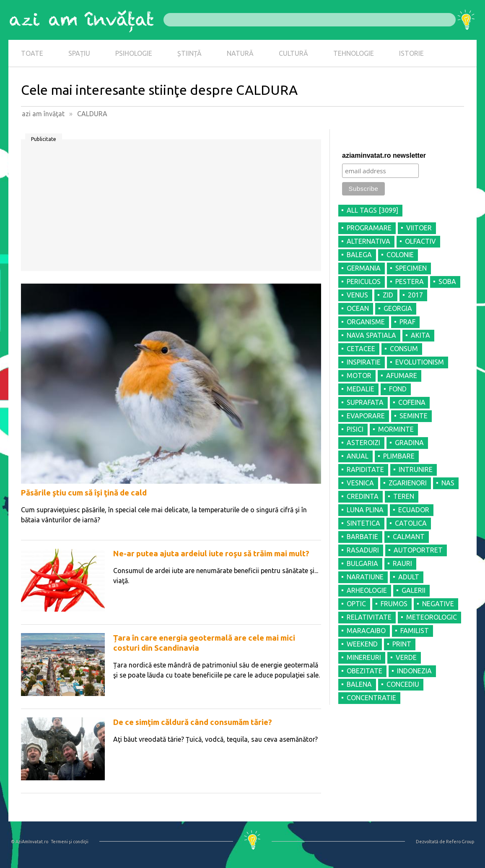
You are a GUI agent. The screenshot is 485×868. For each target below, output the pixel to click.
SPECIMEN (411, 268)
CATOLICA (411, 523)
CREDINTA (363, 496)
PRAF (407, 322)
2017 (415, 295)
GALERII (414, 590)
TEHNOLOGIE (354, 53)
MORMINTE (396, 429)
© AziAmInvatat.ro (30, 842)
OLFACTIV (420, 241)
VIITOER (419, 228)
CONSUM (404, 349)
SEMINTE (414, 416)
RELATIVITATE (369, 617)
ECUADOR (414, 510)
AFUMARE (402, 375)
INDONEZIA (414, 671)
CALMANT (409, 537)
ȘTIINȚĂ (189, 53)
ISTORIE (411, 53)
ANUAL (358, 456)
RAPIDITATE (365, 469)
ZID (388, 295)
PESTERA (410, 282)
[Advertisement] (171, 208)
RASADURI (363, 550)
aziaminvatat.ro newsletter (384, 155)
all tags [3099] (372, 210)
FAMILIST (415, 631)
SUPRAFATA (365, 402)
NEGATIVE (438, 604)
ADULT (409, 577)
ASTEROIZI (363, 443)
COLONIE (400, 255)
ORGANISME (366, 322)
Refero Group (460, 842)
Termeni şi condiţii (70, 842)
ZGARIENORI (408, 483)
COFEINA (412, 402)
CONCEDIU (403, 684)
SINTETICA (363, 523)
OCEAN (358, 308)
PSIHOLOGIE (134, 53)
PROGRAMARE (369, 228)
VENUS (357, 295)
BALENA (359, 684)
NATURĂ (240, 53)
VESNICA (360, 483)
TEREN (404, 496)
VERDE (406, 657)
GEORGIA (398, 308)
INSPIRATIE (364, 362)
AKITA (420, 335)
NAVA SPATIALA (371, 335)
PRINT (402, 644)
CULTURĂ (293, 53)
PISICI (355, 429)
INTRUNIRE (416, 469)
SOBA (447, 282)
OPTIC (356, 604)
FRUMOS (394, 604)
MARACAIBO (366, 631)
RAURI (402, 563)
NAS (448, 483)
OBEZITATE (364, 671)
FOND (398, 389)
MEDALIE (361, 389)
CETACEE (361, 349)
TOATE (32, 53)
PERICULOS (364, 282)
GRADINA (409, 443)
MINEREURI (364, 657)
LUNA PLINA (365, 510)
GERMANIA (364, 268)
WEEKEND (362, 644)
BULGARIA (362, 563)
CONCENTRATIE (371, 698)
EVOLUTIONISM (420, 362)
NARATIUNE (365, 577)
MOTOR (359, 375)
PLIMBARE (399, 456)
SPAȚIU (79, 53)
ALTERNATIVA (368, 241)
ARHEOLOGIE (367, 590)
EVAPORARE (366, 416)
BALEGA (359, 255)
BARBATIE (362, 537)
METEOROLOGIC (432, 617)
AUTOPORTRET (418, 550)
